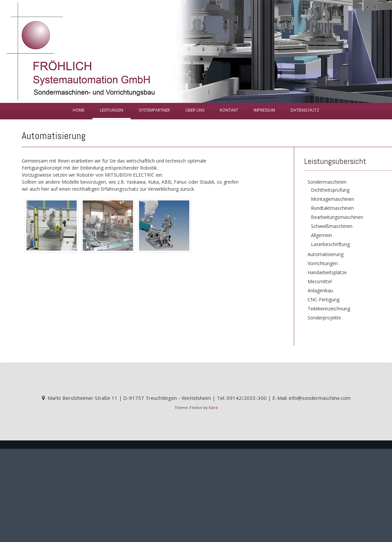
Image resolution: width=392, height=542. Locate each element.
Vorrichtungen (323, 263)
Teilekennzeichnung (329, 309)
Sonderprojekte (324, 318)
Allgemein (321, 235)
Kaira (213, 407)
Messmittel (320, 281)
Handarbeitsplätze (327, 272)
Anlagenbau (320, 290)
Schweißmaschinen (332, 226)
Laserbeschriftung (330, 244)
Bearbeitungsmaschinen (337, 217)
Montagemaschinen (333, 199)
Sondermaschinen (327, 182)
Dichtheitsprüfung (330, 190)
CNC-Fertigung (323, 299)
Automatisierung (325, 254)
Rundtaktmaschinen (332, 208)
